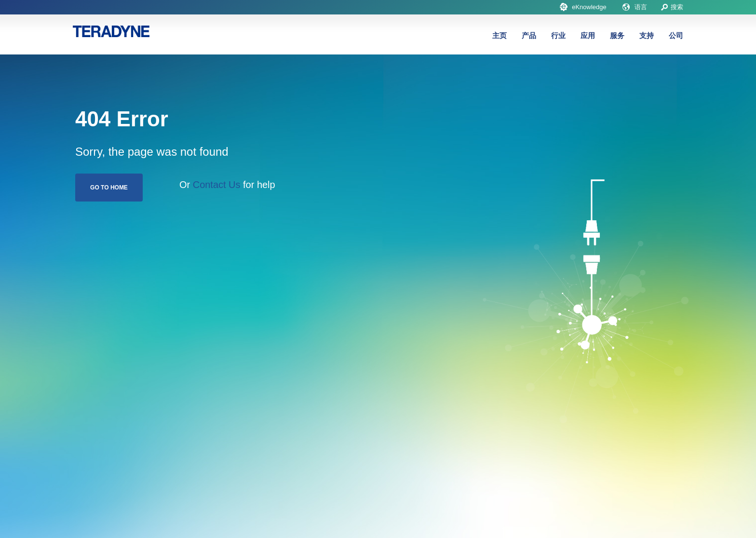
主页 (499, 35)
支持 (647, 35)
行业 (558, 35)
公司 (676, 35)
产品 (529, 35)
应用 (588, 35)
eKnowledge (589, 7)
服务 (617, 35)
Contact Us (217, 185)
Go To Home (109, 188)
